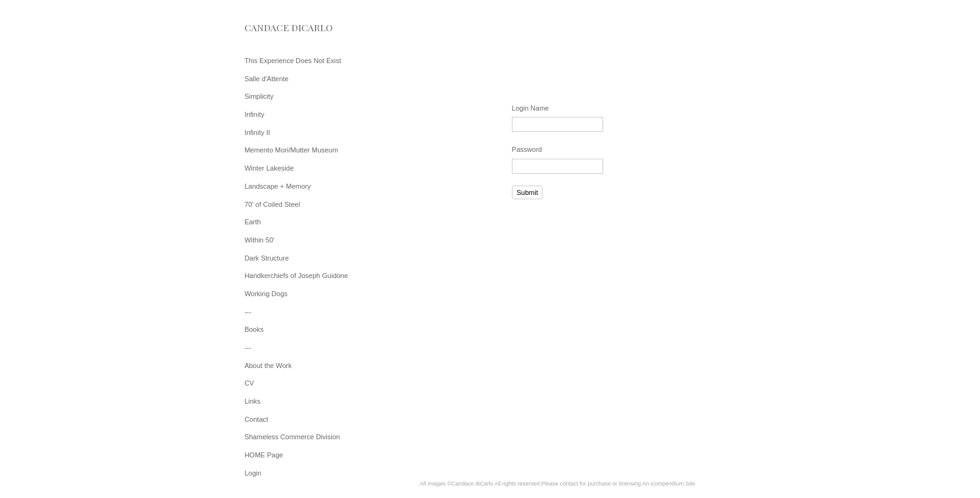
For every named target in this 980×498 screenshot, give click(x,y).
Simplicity (259, 96)
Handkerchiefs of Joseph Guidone (296, 276)
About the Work (268, 366)
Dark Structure (267, 258)
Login (253, 473)
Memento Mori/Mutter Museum (291, 150)
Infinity (254, 114)
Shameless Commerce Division (292, 437)
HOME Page (264, 455)
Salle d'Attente (267, 79)
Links (252, 401)
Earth (252, 222)
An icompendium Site (668, 484)
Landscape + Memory (277, 186)
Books (254, 329)
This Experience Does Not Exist (293, 61)
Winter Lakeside (269, 168)
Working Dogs (266, 294)
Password (527, 149)
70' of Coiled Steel (272, 204)
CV (249, 383)
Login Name (530, 108)
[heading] (276, 28)
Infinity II (257, 132)
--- (248, 312)
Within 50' (259, 240)
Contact (256, 419)
